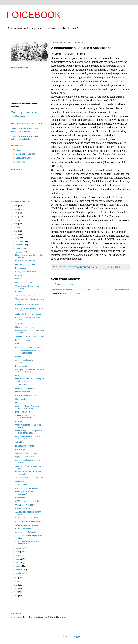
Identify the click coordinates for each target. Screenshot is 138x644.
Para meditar (21, 268)
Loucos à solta (21, 366)
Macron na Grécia (23, 412)
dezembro (20, 241)
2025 (16, 210)
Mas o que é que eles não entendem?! (26, 493)
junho (18, 555)
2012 (16, 592)
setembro (20, 252)
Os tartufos (20, 481)
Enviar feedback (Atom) (71, 294)
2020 (16, 227)
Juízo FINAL (20, 442)
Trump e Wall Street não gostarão (29, 478)
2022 (16, 220)
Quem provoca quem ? (25, 327)
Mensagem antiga (122, 289)
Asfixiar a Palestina (23, 385)
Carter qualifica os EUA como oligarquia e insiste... (27, 407)
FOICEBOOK (34, 15)
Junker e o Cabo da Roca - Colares (30, 336)
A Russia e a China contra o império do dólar (27, 417)
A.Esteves (20, 150)
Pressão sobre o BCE (24, 508)
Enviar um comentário (64, 284)
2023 (16, 217)
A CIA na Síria (21, 485)
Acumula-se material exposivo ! (28, 347)
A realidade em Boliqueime (26, 532)
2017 (16, 238)
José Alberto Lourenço (25, 158)
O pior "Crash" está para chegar (28, 314)
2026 (16, 206)
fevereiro (20, 570)
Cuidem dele (20, 399)
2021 (16, 224)
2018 (16, 235)
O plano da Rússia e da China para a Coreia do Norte (30, 380)
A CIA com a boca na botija (26, 324)
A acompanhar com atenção (27, 488)
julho (18, 552)
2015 (16, 581)
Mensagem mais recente (62, 289)
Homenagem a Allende (25, 446)
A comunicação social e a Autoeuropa (26, 361)
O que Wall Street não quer (26, 388)
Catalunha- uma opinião (25, 261)
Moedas (19, 421)
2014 (16, 585)
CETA (18, 344)
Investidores (20, 498)
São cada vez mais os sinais (27, 518)
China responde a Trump (25, 395)
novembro (20, 245)
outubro (19, 248)
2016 (16, 578)
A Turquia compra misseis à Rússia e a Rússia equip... (30, 371)
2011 (16, 596)
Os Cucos (19, 279)
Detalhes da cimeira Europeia (27, 265)
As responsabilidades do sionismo (29, 521)
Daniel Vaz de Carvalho (26, 154)
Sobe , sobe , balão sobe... (26, 272)
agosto (19, 548)
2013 (16, 589)
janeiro (19, 573)
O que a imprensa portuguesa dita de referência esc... (29, 432)
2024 (16, 213)
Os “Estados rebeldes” (24, 505)
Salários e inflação (23, 340)
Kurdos (18, 292)
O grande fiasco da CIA (25, 457)
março (19, 566)
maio (18, 559)
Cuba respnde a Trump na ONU (28, 305)
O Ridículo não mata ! (24, 282)
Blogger (77, 637)
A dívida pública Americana (26, 453)
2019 (16, 231)
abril (18, 563)
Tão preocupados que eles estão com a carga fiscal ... (29, 352)
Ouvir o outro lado (23, 392)
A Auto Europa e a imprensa (27, 525)
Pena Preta (21, 162)
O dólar (18, 357)
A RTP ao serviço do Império (27, 501)
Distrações (20, 403)
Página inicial (93, 289)
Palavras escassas (23, 528)
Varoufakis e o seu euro (25, 295)
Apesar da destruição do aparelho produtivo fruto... (29, 543)
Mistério (19, 275)
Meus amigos (21, 449)
